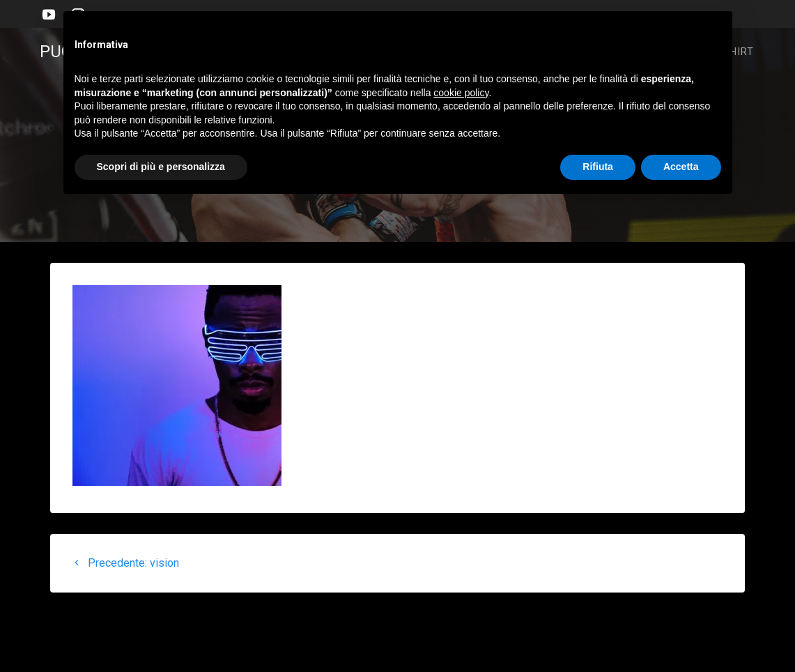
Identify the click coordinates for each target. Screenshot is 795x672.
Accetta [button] (681, 167)
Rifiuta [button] (598, 167)
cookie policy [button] (461, 93)
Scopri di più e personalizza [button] (161, 167)
